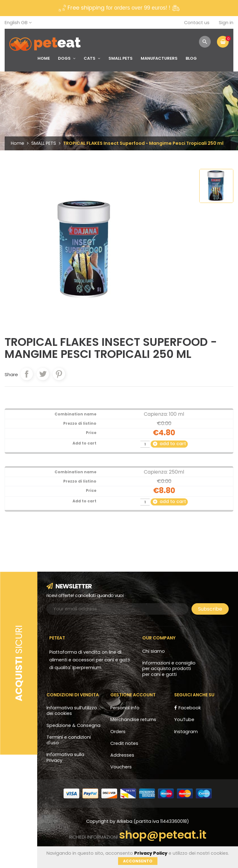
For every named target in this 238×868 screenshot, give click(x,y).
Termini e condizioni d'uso (69, 740)
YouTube (184, 720)
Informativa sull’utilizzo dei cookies (72, 711)
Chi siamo (154, 651)
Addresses (122, 755)
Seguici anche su (194, 695)
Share (27, 374)
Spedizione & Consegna (73, 725)
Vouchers (121, 767)
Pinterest (59, 374)
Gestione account (133, 695)
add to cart (169, 444)
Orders (118, 732)
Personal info (125, 708)
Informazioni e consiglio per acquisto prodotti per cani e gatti (169, 669)
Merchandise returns (133, 720)
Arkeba (125, 821)
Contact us (197, 23)
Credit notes (124, 743)
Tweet (43, 374)
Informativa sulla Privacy (65, 757)
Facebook (190, 708)
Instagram (186, 732)
